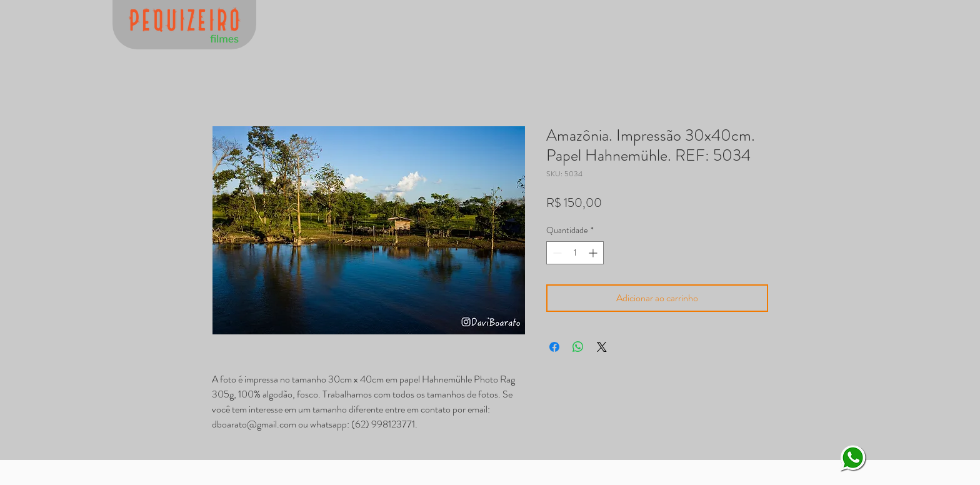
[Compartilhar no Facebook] (554, 347)
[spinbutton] (575, 253)
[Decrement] (556, 253)
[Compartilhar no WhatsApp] (578, 347)
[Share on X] (602, 347)
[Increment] (594, 253)
